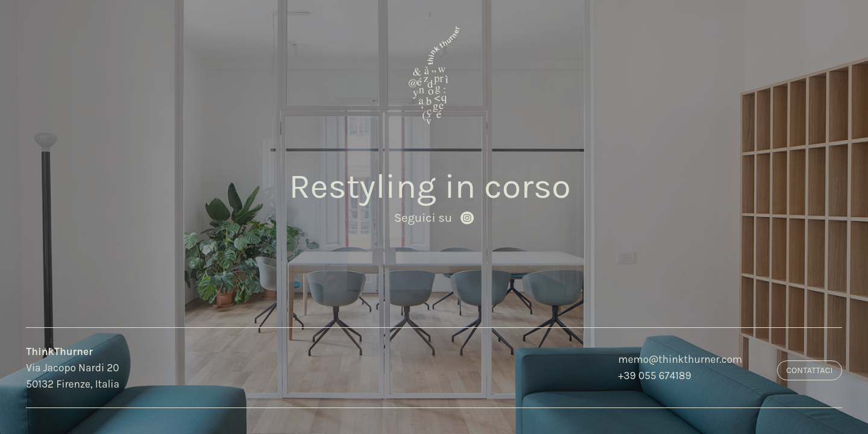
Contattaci (809, 370)
